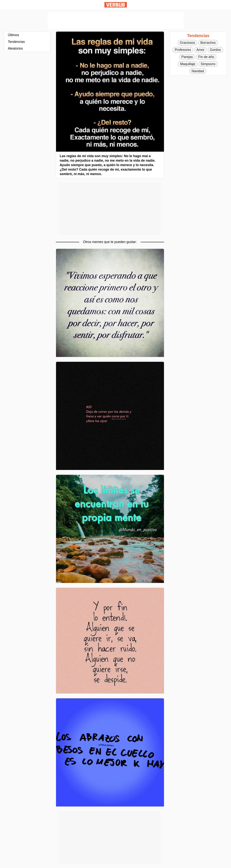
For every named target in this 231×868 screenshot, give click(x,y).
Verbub (116, 5)
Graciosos (187, 43)
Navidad (198, 71)
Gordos (215, 50)
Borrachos (208, 43)
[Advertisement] (116, 20)
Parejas (187, 57)
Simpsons (208, 64)
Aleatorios (15, 48)
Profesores (183, 50)
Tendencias (16, 42)
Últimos (13, 35)
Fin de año (206, 57)
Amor (200, 50)
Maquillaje (188, 64)
